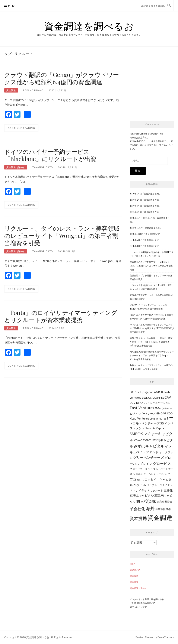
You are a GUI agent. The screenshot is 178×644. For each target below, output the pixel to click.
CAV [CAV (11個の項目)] (168, 397)
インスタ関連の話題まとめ (143, 603)
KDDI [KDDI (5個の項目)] (170, 413)
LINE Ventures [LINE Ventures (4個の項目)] (158, 418)
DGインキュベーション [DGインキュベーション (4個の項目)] (157, 403)
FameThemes (166, 637)
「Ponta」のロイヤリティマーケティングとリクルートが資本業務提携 (61, 316)
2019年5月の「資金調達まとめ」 (145, 194)
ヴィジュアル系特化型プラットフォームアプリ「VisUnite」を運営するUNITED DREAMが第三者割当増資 (152, 328)
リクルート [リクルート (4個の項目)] (157, 490)
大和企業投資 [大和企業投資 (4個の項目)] (165, 502)
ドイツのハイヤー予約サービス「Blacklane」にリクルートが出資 (50, 155)
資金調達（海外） (16, 167)
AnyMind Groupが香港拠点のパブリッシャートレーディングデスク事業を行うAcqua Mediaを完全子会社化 (152, 355)
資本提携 (134, 576)
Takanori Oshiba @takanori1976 (147, 134)
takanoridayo (33, 90)
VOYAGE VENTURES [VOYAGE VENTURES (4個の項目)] (145, 440)
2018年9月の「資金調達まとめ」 (146, 240)
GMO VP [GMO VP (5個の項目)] (161, 413)
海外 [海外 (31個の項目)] (150, 508)
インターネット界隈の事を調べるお (147, 599)
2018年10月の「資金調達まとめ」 (146, 234)
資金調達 (11, 90)
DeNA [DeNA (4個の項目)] (140, 403)
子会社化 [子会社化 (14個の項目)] (137, 509)
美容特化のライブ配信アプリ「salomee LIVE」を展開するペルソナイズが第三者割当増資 (151, 266)
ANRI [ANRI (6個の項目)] (157, 392)
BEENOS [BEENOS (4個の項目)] (147, 398)
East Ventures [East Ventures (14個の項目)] (142, 408)
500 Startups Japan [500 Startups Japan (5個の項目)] (142, 392)
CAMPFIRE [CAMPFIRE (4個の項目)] (158, 398)
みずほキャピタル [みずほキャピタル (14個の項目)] (149, 446)
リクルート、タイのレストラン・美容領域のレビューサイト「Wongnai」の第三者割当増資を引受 (62, 235)
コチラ (152, 145)
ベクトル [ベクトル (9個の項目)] (140, 485)
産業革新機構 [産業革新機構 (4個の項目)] (163, 509)
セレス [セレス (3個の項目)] (140, 480)
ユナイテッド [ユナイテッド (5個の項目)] (141, 490)
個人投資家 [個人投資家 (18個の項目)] (146, 501)
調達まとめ (135, 570)
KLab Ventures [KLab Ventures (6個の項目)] (139, 418)
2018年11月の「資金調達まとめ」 (146, 228)
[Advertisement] (154, 92)
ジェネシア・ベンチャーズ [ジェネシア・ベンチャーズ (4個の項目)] (148, 474)
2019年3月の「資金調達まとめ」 (145, 206)
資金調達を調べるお (89, 26)
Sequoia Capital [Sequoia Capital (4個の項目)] (155, 428)
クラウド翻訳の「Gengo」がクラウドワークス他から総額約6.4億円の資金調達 (62, 78)
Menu (12, 6)
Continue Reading (21, 128)
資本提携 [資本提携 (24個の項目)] (138, 518)
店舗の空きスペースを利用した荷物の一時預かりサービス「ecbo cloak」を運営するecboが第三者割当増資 (151, 342)
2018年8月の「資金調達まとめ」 (146, 246)
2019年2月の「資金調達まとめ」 (145, 212)
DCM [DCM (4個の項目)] (133, 403)
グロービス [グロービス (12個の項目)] (162, 464)
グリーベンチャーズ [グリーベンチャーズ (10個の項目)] (149, 457)
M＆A (133, 564)
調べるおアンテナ (138, 607)
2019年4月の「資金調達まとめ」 (145, 200)
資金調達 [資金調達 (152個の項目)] (160, 518)
